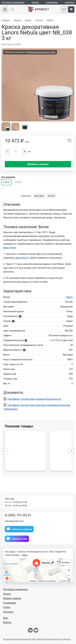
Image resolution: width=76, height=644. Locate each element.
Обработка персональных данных (54, 639)
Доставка (39, 196)
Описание (26, 196)
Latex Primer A (22, 258)
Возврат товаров (12, 598)
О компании (52, 2)
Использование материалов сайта (20, 639)
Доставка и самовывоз (13, 2)
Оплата (35, 2)
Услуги (7, 607)
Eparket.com (38, 9)
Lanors (69, 297)
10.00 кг (18, 182)
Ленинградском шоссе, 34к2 (42, 52)
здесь (25, 555)
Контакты (70, 2)
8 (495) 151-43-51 (18, 515)
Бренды (7, 622)
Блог (6, 618)
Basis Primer (10, 248)
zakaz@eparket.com (14, 521)
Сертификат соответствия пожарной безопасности (34, 399)
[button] (5, 451)
